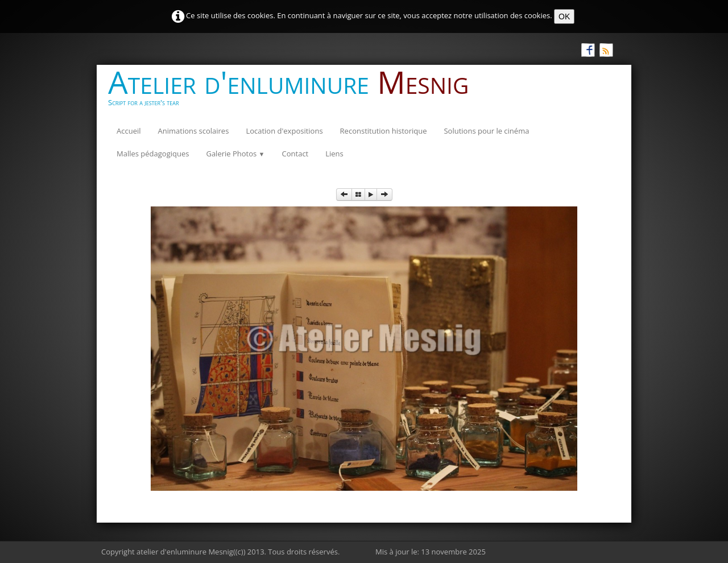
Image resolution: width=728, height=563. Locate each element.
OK (564, 16)
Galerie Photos (235, 154)
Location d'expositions (284, 131)
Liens (334, 154)
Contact (295, 154)
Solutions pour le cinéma (486, 131)
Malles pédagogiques (153, 154)
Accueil (129, 131)
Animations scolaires (194, 131)
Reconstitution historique (384, 131)
